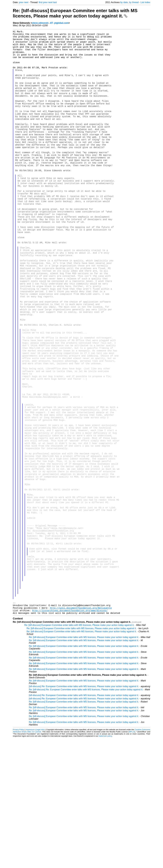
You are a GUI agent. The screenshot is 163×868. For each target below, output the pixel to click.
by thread (134, 2)
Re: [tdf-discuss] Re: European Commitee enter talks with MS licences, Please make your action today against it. (86, 819)
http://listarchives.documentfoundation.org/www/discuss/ (70, 740)
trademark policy (105, 866)
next (26, 2)
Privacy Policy (19, 859)
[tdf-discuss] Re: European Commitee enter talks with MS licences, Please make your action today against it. (84, 816)
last (55, 2)
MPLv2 (132, 861)
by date (124, 2)
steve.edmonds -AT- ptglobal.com (50, 23)
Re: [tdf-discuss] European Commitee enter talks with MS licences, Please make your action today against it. (75, 13)
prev (21, 2)
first (41, 2)
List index (145, 2)
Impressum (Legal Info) (35, 859)
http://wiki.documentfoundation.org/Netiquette (81, 736)
